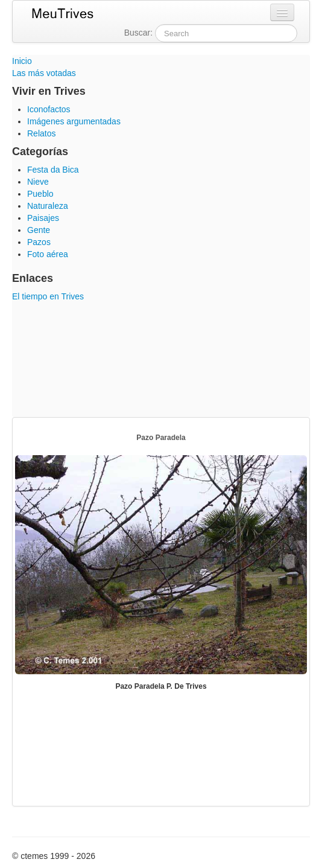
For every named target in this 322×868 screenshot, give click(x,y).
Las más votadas (44, 73)
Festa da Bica (53, 170)
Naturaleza (48, 206)
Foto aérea (48, 254)
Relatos (41, 133)
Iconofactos (49, 109)
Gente (39, 230)
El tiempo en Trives (48, 296)
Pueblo (40, 194)
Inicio (22, 61)
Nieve (38, 182)
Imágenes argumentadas (74, 121)
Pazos (39, 242)
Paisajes (43, 218)
